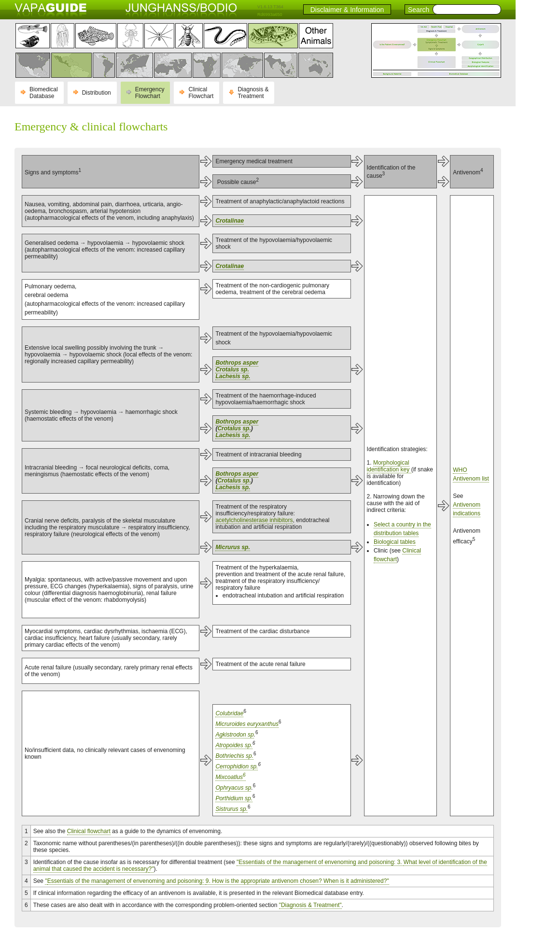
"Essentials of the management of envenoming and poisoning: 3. (320, 862)
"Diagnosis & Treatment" (310, 905)
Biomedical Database (44, 93)
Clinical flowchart (89, 831)
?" (151, 869)
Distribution (97, 93)
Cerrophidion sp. (237, 766)
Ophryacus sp (233, 788)
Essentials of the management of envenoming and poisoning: (126, 881)
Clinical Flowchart (201, 93)
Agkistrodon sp (234, 735)
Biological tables (395, 542)
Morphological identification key (389, 466)
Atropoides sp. (234, 745)
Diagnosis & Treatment (253, 93)
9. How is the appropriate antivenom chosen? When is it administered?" (297, 881)
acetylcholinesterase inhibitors (254, 520)
